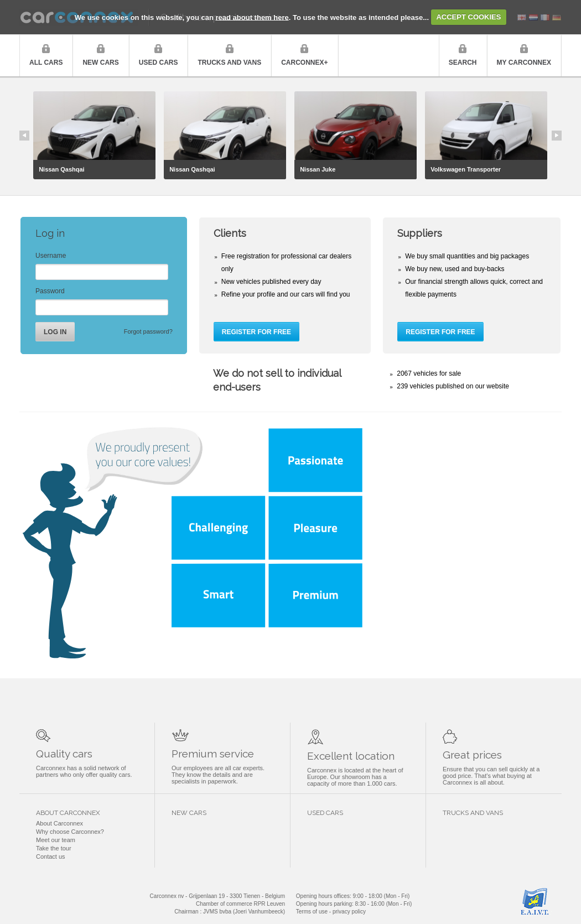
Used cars (159, 63)
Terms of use (312, 912)
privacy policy (349, 912)
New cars (100, 63)
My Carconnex (524, 63)
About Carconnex (59, 823)
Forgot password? (148, 331)
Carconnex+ (304, 63)
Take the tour (54, 848)
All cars (46, 63)
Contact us (51, 856)
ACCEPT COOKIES (468, 17)
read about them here (252, 17)
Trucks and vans (229, 63)
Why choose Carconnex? (70, 832)
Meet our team (56, 840)
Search (463, 63)
